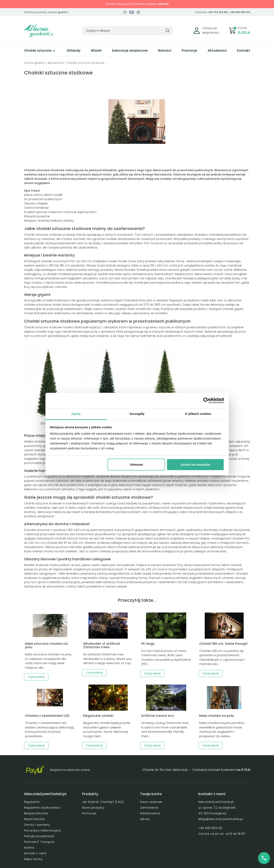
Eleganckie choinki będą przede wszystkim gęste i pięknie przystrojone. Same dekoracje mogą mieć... (107, 729)
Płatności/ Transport (39, 842)
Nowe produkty (93, 808)
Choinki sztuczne (40, 51)
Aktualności (217, 51)
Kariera (29, 848)
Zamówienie (149, 808)
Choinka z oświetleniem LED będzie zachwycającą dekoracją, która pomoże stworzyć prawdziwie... (50, 729)
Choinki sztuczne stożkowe (43, 235)
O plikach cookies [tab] (198, 414)
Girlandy (74, 51)
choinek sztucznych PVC (58, 261)
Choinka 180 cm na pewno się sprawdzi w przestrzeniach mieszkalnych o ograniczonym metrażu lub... (222, 657)
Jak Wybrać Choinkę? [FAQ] (103, 802)
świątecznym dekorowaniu (194, 274)
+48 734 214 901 (218, 12)
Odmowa (136, 465)
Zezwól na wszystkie (195, 465)
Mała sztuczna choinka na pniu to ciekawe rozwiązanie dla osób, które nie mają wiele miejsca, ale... (48, 661)
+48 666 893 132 (240, 12)
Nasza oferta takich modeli (43, 195)
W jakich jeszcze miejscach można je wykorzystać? (60, 212)
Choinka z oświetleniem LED (47, 716)
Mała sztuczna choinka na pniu (46, 645)
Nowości (165, 51)
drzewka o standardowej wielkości (218, 235)
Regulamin (32, 802)
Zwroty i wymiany (37, 825)
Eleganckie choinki (98, 716)
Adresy (145, 819)
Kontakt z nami (35, 853)
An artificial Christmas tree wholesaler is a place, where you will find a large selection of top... (108, 659)
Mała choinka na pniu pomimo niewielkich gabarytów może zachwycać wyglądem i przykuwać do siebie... (222, 729)
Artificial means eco (158, 716)
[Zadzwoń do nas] (264, 858)
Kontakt (243, 51)
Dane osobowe (151, 802)
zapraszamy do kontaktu (150, 313)
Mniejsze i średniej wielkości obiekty (49, 221)
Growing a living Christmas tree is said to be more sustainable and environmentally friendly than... (165, 729)
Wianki (96, 51)
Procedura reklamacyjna (42, 830)
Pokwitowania (150, 813)
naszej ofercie (76, 235)
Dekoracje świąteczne (130, 51)
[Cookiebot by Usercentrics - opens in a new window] (206, 401)
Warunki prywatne (37, 216)
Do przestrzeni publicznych (43, 199)
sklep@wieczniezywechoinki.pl (221, 819)
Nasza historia (34, 819)
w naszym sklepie (198, 538)
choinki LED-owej (147, 309)
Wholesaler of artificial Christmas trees (101, 645)
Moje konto (211, 33)
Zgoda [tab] (76, 414)
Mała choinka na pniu (217, 716)
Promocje (189, 51)
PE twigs (148, 644)
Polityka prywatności (39, 836)
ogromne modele (104, 239)
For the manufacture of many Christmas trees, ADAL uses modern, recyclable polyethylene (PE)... (166, 657)
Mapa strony (33, 859)
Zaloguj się (210, 28)
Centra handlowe (36, 208)
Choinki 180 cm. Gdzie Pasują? (224, 644)
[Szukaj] (127, 31)
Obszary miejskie (36, 203)
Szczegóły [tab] (137, 414)
